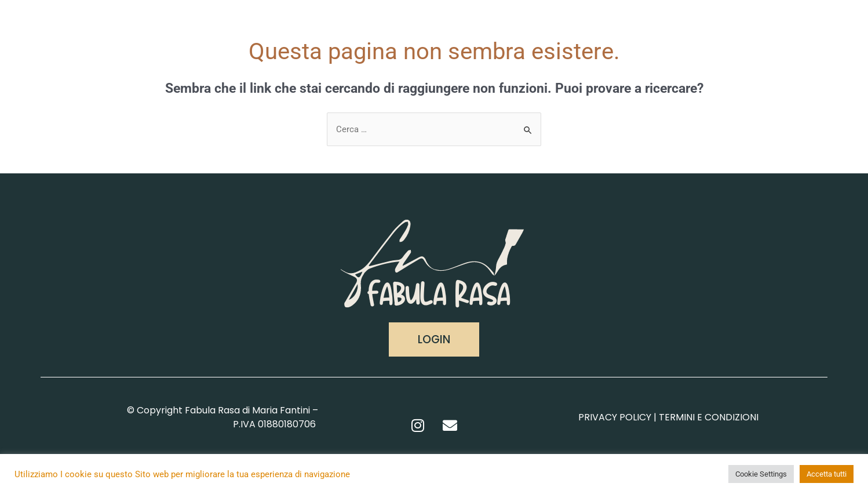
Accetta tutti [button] (827, 474)
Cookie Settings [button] (761, 474)
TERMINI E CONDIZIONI (709, 417)
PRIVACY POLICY (615, 417)
